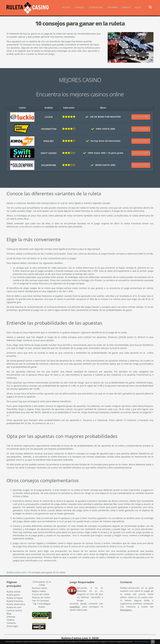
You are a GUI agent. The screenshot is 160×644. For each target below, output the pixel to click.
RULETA (66, 7)
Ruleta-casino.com (16, 572)
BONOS (126, 7)
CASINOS (80, 7)
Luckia (49, 117)
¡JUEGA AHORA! (141, 117)
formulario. (126, 610)
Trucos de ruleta (40, 594)
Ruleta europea (15, 598)
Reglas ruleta (39, 591)
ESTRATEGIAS (96, 7)
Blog (9, 614)
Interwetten (49, 129)
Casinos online (14, 610)
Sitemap (11, 617)
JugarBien (75, 607)
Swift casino (49, 153)
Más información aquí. (142, 642)
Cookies (11, 620)
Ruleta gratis (13, 595)
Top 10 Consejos (40, 601)
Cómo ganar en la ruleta (42, 583)
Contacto (11, 623)
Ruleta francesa (15, 601)
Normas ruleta (39, 588)
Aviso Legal (12, 626)
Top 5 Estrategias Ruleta (42, 605)
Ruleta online (14, 592)
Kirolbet (49, 141)
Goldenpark (49, 165)
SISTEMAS (113, 7)
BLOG (138, 7)
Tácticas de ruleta (41, 597)
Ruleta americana (16, 604)
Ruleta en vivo (14, 607)
